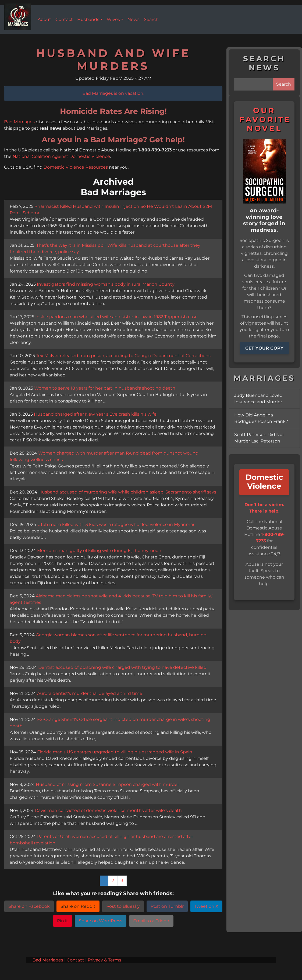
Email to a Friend (151, 921)
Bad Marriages (19, 122)
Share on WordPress (101, 921)
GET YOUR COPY (264, 348)
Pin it (63, 921)
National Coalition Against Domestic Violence (61, 157)
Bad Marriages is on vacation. (113, 93)
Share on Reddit (78, 906)
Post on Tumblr (167, 906)
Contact (75, 960)
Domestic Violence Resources (76, 167)
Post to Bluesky (123, 906)
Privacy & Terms (104, 960)
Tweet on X (206, 906)
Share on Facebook (29, 906)
